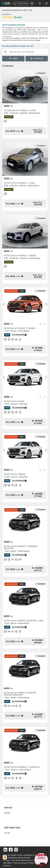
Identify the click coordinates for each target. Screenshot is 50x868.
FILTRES (37, 58)
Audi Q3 (7, 813)
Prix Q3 (7, 833)
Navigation (6, 14)
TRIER (13, 59)
